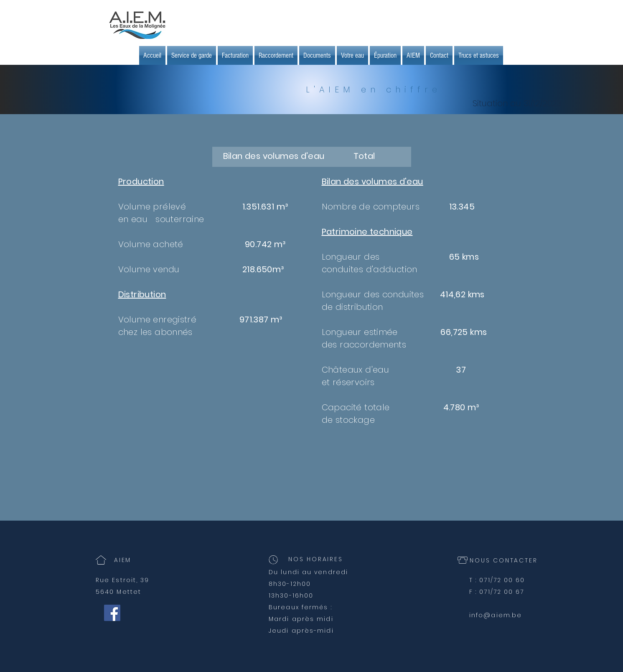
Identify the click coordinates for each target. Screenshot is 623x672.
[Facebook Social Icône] (112, 613)
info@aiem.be (496, 615)
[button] (235, 55)
